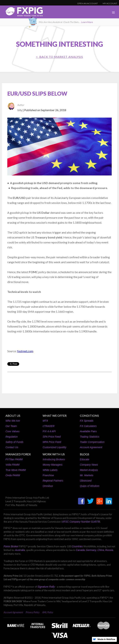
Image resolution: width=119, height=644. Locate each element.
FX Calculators (88, 426)
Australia (20, 550)
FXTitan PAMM (14, 459)
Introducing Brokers (54, 459)
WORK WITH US (54, 454)
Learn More (87, 22)
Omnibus (48, 486)
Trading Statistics (90, 437)
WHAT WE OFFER (55, 416)
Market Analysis (89, 470)
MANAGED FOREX (18, 454)
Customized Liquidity (54, 447)
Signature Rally (46, 587)
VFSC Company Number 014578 (81, 522)
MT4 (45, 421)
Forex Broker (11, 546)
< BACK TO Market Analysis (59, 57)
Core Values (13, 431)
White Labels (50, 470)
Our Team (11, 426)
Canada (80, 550)
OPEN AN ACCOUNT (87, 3)
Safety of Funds (14, 442)
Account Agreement (91, 447)
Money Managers (52, 465)
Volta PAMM (12, 465)
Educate (85, 459)
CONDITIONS (89, 416)
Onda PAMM (13, 475)
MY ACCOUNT (110, 3)
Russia (109, 550)
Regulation (12, 437)
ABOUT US (13, 416)
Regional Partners (53, 481)
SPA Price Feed (52, 437)
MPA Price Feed (52, 442)
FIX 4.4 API (49, 431)
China (101, 550)
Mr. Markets (87, 475)
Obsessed (86, 481)
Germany (91, 550)
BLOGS (85, 454)
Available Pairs (88, 431)
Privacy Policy (33, 612)
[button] (114, 13)
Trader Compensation (92, 442)
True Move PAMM (16, 470)
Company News (89, 465)
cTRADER (49, 426)
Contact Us (12, 447)
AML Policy (48, 612)
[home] (21, 13)
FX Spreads (87, 421)
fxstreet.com (25, 351)
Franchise (48, 475)
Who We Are (13, 421)
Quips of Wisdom (90, 486)
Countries (77, 546)
